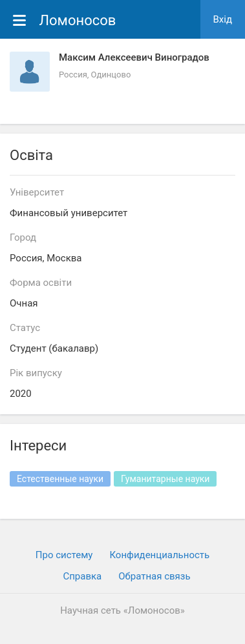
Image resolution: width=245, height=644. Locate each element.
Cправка (82, 576)
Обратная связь (154, 576)
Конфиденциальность (159, 555)
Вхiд (223, 19)
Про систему (64, 555)
